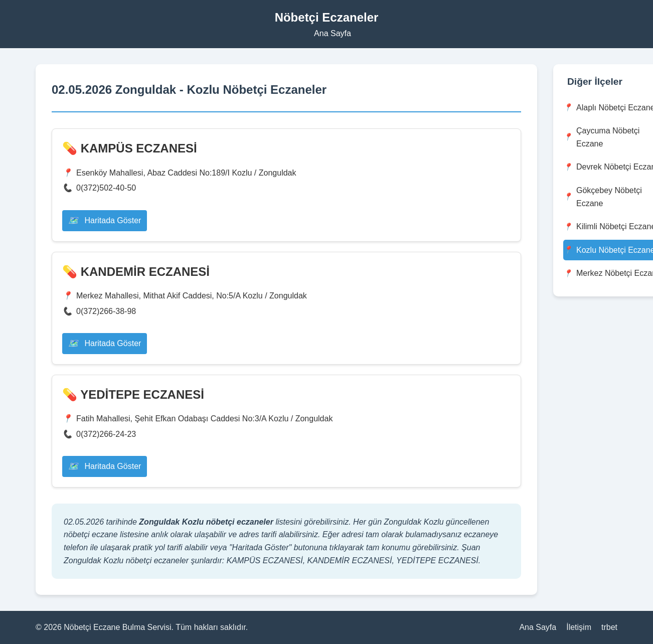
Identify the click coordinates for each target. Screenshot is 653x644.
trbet (609, 627)
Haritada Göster (105, 220)
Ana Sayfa (333, 33)
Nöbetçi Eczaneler (327, 17)
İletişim (579, 627)
